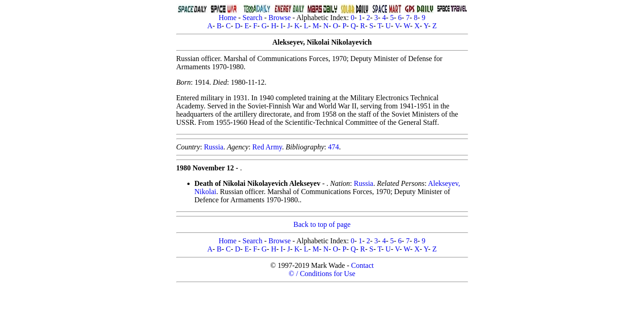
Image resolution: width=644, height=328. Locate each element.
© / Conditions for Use (322, 274)
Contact (362, 265)
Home (228, 18)
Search (252, 18)
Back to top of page (322, 224)
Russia (214, 147)
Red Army (267, 147)
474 (334, 147)
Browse (280, 18)
